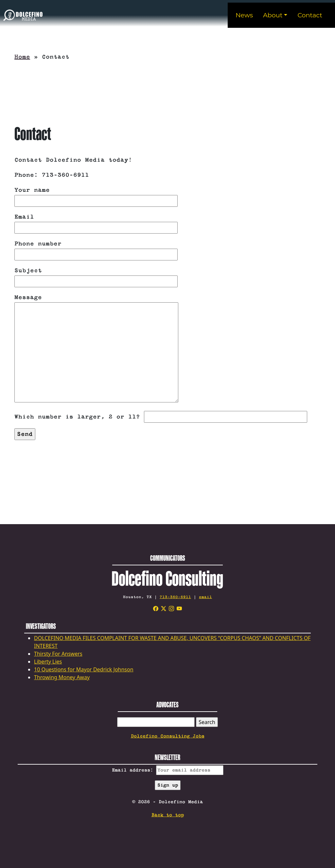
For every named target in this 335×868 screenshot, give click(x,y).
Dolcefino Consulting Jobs (168, 736)
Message (96, 349)
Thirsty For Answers (58, 654)
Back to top (168, 815)
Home (22, 57)
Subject (96, 276)
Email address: (168, 770)
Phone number (96, 249)
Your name (96, 195)
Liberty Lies (48, 662)
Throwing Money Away (62, 677)
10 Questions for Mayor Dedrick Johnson (84, 669)
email (205, 597)
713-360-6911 (175, 597)
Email (96, 222)
